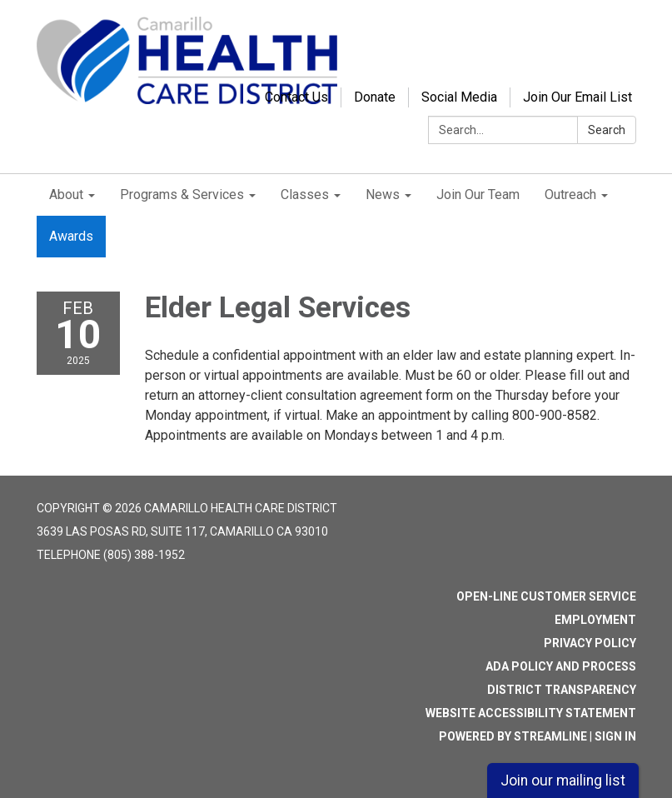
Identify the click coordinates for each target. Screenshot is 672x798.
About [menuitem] (66, 195)
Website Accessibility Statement (531, 713)
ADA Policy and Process (561, 666)
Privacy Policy (590, 643)
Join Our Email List (577, 97)
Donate (375, 97)
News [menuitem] (383, 195)
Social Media (459, 97)
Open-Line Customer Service (546, 596)
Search (607, 130)
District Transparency (562, 690)
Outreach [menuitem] (570, 195)
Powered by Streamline (513, 736)
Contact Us (296, 97)
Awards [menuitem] (71, 236)
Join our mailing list (563, 781)
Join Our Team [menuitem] (478, 195)
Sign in (615, 736)
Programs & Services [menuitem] (182, 195)
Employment (595, 620)
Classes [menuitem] (305, 195)
